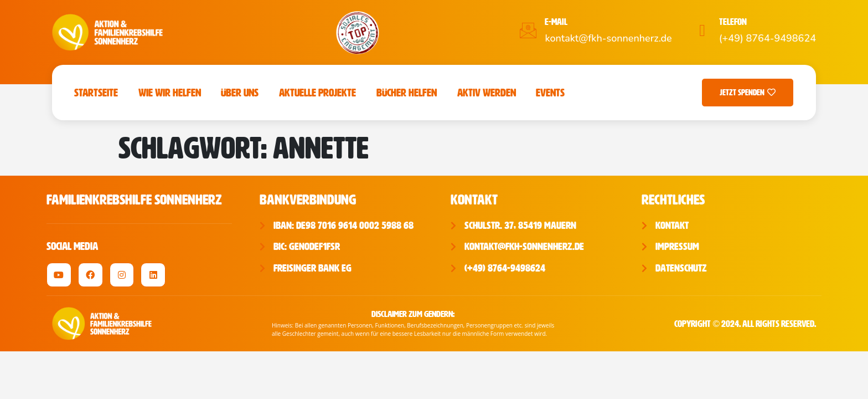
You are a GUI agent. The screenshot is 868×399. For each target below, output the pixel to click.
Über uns (240, 93)
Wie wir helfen (170, 93)
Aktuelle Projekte (317, 93)
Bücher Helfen (407, 93)
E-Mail (556, 22)
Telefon (733, 22)
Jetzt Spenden (748, 93)
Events (550, 93)
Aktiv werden (487, 93)
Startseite (96, 93)
